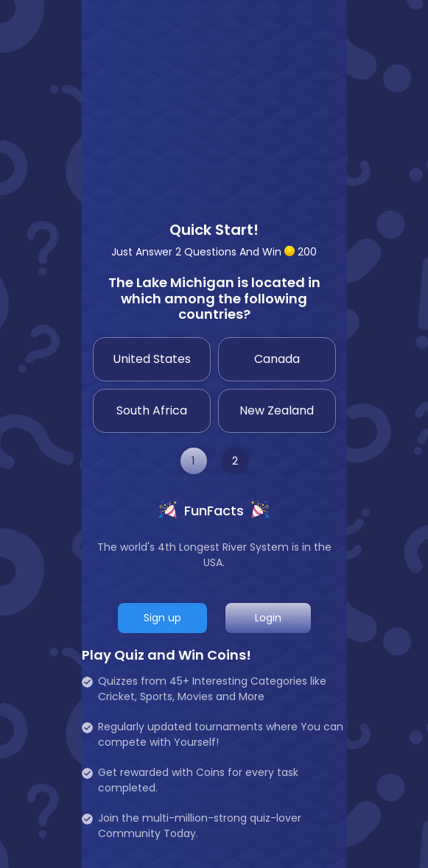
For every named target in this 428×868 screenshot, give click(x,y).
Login (268, 618)
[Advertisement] (214, 103)
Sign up (162, 618)
